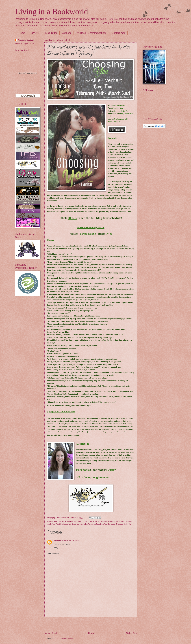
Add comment (54, 553)
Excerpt (96, 521)
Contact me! (118, 33)
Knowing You (113, 521)
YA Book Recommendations (91, 33)
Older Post (132, 633)
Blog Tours (51, 33)
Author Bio (69, 521)
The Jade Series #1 (123, 524)
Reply (56, 548)
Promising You (102, 524)
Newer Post (51, 633)
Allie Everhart (59, 521)
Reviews (35, 33)
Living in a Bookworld (52, 11)
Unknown (57, 541)
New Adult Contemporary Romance (66, 524)
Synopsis (112, 524)
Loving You (123, 521)
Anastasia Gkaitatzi (26, 40)
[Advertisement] (91, 624)
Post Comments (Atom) (64, 639)
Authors (66, 33)
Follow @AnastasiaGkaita (152, 119)
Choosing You (87, 521)
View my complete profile (25, 43)
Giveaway (104, 521)
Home (22, 33)
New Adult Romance (87, 524)
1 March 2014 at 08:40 (71, 541)
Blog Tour (77, 521)
